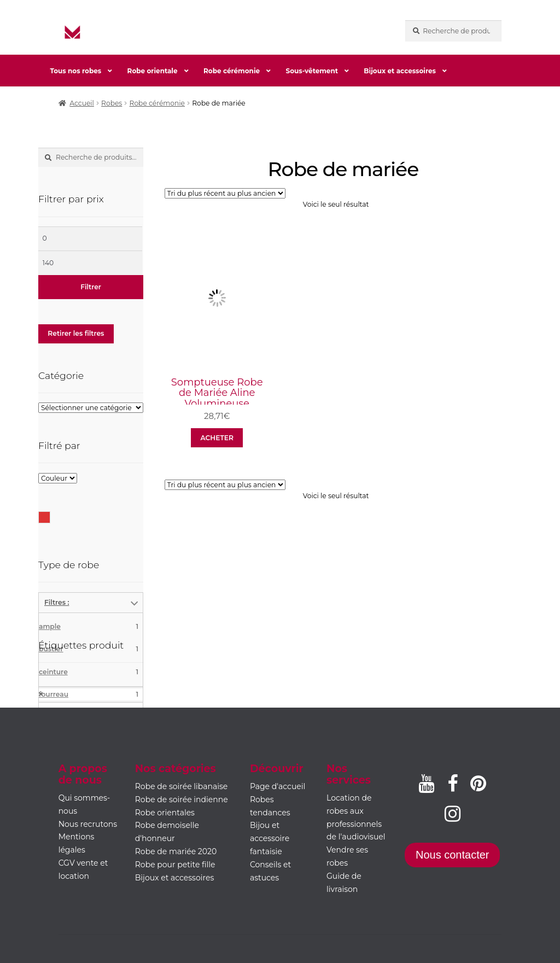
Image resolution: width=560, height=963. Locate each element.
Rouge (50, 516)
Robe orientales (165, 813)
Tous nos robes (75, 71)
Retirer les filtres (76, 333)
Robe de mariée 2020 (176, 851)
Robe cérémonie (232, 71)
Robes (112, 103)
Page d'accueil (278, 786)
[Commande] (225, 193)
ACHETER (217, 438)
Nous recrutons (88, 824)
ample (89, 626)
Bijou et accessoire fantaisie (270, 838)
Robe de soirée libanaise (182, 786)
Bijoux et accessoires (400, 71)
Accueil (82, 103)
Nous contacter (453, 855)
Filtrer (91, 287)
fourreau (89, 694)
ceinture (89, 672)
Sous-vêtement (312, 71)
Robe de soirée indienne (182, 799)
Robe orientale (153, 71)
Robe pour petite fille (175, 865)
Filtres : (57, 602)
